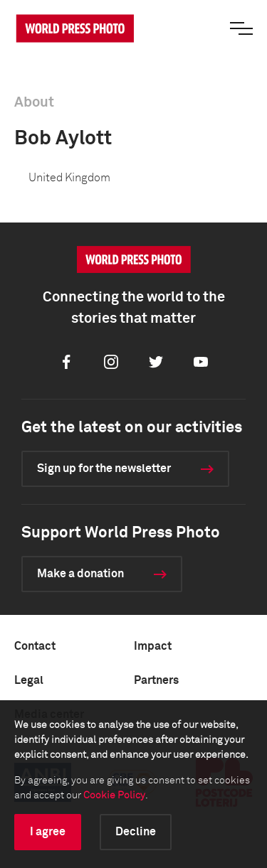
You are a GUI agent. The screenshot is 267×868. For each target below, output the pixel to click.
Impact (153, 646)
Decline (136, 832)
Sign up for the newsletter (104, 468)
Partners (156, 680)
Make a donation (80, 574)
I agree (48, 832)
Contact (35, 646)
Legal (29, 680)
